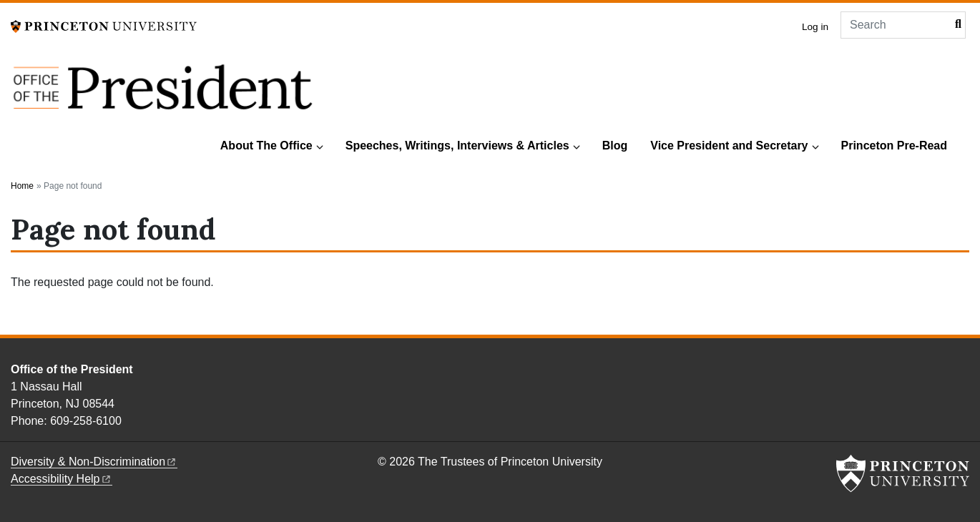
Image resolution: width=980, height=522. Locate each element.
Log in (815, 27)
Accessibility (62, 479)
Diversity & (94, 462)
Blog (615, 146)
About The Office (266, 146)
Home (22, 186)
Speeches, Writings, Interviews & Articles (457, 146)
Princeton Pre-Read (894, 146)
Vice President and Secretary (729, 146)
